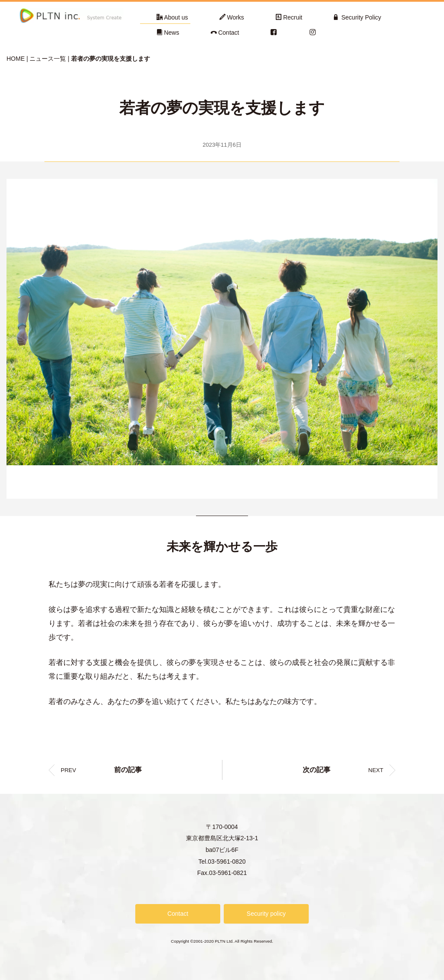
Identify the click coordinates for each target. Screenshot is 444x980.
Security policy (266, 914)
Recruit (289, 17)
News (168, 33)
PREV (101, 770)
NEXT (343, 770)
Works (232, 17)
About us (172, 17)
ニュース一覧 (48, 59)
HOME (16, 59)
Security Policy (357, 17)
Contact (225, 33)
